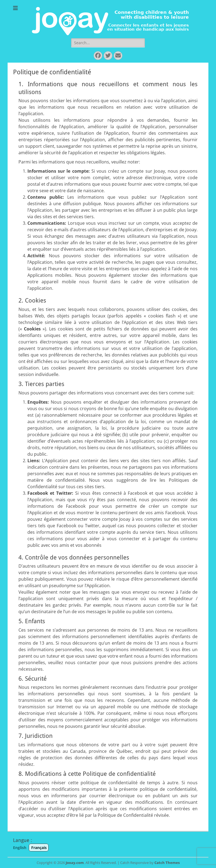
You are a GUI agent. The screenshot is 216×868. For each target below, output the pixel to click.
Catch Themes (167, 863)
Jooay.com (75, 863)
